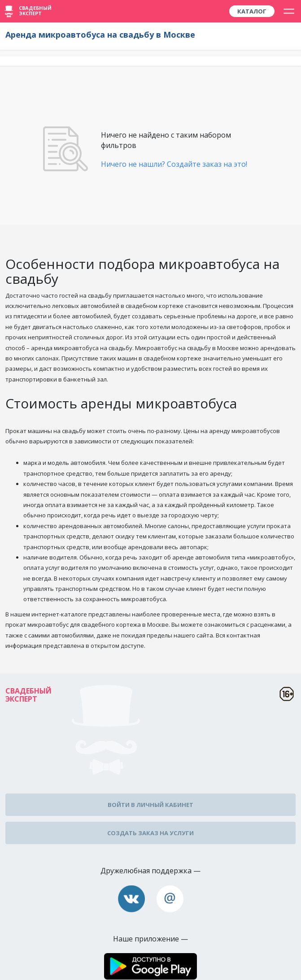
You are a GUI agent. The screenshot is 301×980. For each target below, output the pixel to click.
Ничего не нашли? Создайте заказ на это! (174, 164)
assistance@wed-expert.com (170, 899)
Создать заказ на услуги (150, 833)
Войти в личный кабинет (150, 805)
